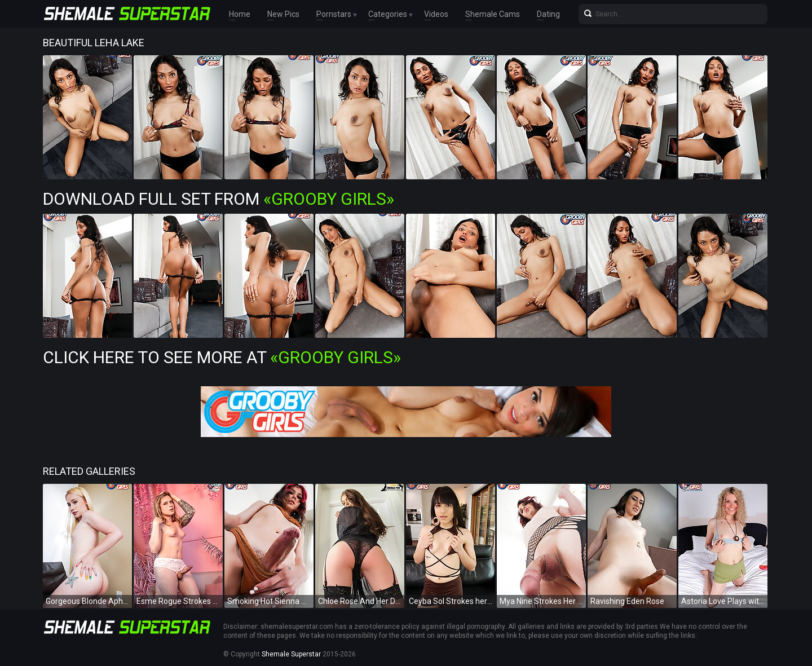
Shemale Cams (493, 14)
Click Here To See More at (222, 357)
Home (240, 14)
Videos (436, 14)
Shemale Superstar (291, 654)
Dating (548, 14)
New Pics (283, 14)
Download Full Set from (219, 199)
